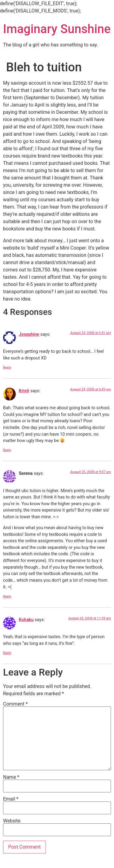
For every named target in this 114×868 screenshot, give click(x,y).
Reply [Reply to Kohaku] (7, 653)
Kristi (24, 391)
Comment (15, 704)
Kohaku (26, 620)
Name (11, 777)
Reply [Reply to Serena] (7, 596)
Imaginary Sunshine (57, 29)
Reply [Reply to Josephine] (7, 368)
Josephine (29, 334)
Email (11, 799)
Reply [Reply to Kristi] (7, 450)
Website (12, 821)
